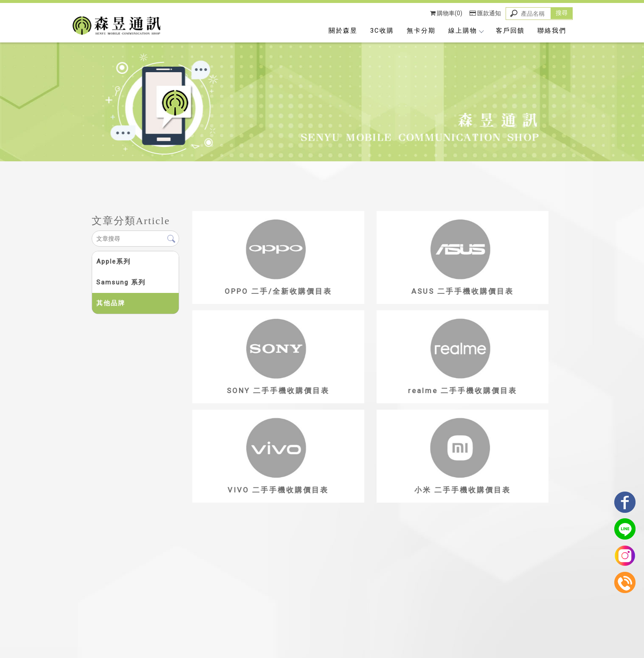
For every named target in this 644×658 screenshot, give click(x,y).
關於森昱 (343, 31)
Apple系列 (113, 262)
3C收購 (382, 31)
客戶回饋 (510, 31)
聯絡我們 (552, 31)
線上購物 (466, 31)
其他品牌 (110, 303)
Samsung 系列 (121, 282)
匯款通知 (485, 13)
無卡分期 (421, 31)
